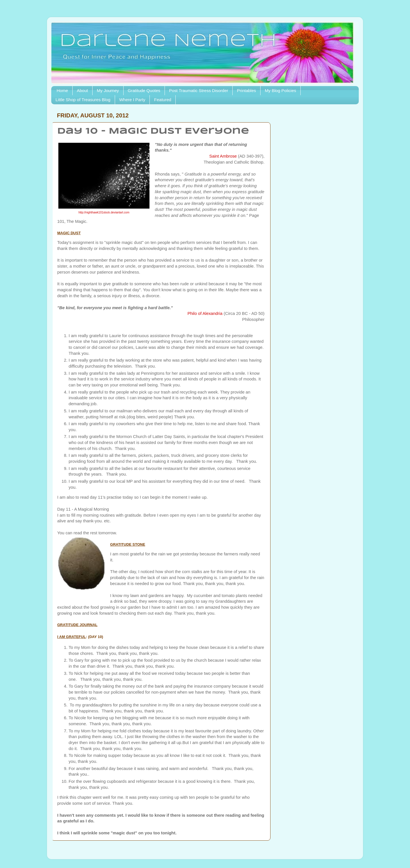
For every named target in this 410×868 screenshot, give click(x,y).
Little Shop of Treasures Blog (83, 100)
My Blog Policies (280, 90)
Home (62, 90)
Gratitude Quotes (144, 90)
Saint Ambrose (223, 156)
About (82, 90)
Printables (246, 90)
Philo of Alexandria (205, 313)
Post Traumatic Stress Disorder (199, 90)
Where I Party (132, 100)
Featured (163, 100)
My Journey (108, 90)
